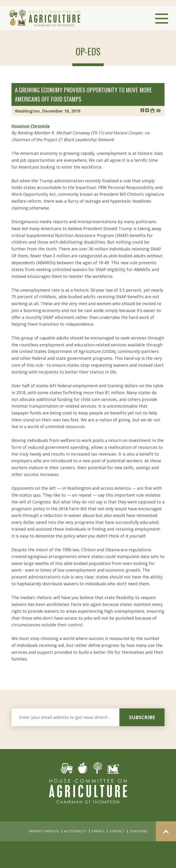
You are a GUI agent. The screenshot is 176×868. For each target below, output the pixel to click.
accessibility (75, 831)
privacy (98, 831)
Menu (162, 19)
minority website (44, 831)
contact (117, 831)
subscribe (142, 717)
